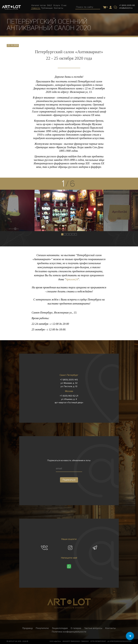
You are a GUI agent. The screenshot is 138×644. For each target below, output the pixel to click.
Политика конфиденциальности (69, 632)
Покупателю (42, 628)
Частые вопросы (93, 628)
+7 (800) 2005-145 (127, 5)
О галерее (76, 628)
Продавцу (28, 628)
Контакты (110, 628)
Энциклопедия (60, 628)
